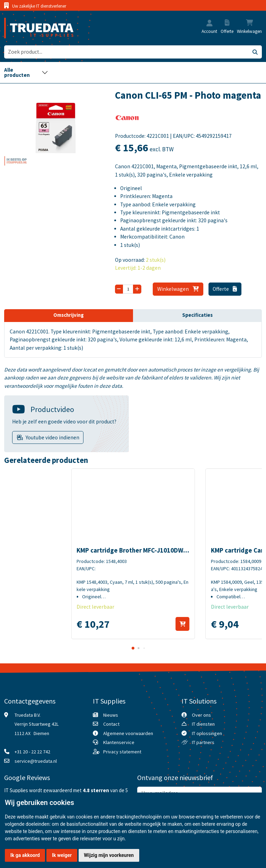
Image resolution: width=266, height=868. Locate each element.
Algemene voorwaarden (128, 733)
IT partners (203, 742)
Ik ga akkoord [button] (25, 855)
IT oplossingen (207, 733)
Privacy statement (122, 752)
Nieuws (111, 715)
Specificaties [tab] (197, 315)
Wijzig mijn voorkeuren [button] (109, 855)
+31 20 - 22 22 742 (32, 752)
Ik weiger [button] (62, 855)
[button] (210, 24)
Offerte (225, 289)
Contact (111, 724)
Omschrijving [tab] (69, 315)
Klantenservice (119, 742)
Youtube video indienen (52, 437)
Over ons (201, 715)
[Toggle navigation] (26, 73)
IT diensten (203, 724)
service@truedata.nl (36, 761)
